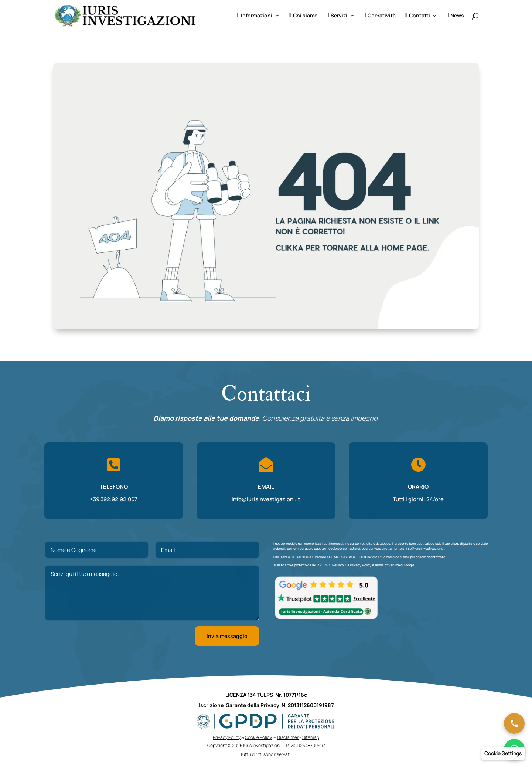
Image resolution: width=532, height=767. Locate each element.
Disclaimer (288, 737)
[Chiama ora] (514, 723)
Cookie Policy (258, 737)
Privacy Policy (361, 565)
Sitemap (311, 737)
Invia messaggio (227, 636)
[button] (503, 753)
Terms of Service (387, 565)
